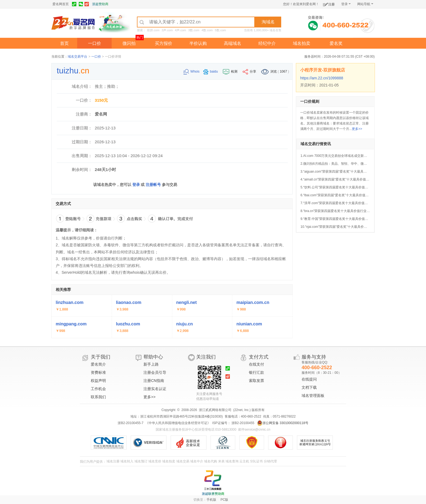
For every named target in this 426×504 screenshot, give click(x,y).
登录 (346, 4)
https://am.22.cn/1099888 (322, 78)
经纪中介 (267, 43)
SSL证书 (257, 461)
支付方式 (259, 357)
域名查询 (232, 461)
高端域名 (233, 43)
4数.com (207, 30)
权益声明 (98, 381)
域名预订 (141, 461)
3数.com (194, 30)
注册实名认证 (155, 389)
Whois (192, 71)
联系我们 (98, 397)
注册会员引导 (155, 372)
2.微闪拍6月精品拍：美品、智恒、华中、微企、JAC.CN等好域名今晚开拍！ (356, 164)
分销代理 (270, 461)
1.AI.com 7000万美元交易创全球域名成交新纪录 (335, 156)
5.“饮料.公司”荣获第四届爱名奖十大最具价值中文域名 (339, 187)
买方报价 (164, 43)
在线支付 (256, 364)
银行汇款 (256, 372)
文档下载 (309, 387)
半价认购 (198, 43)
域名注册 (113, 461)
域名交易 (183, 461)
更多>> (357, 129)
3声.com (167, 30)
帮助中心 (153, 357)
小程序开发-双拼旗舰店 (323, 70)
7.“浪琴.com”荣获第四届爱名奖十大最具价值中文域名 (339, 203)
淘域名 (268, 22)
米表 (221, 461)
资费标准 (98, 372)
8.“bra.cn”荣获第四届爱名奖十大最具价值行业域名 (337, 211)
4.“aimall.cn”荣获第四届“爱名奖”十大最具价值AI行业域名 (341, 179)
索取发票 (256, 381)
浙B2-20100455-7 (131, 423)
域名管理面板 (313, 396)
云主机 (244, 461)
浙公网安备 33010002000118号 (283, 423)
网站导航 (365, 4)
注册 (329, 3)
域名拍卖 (302, 43)
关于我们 (101, 357)
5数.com (220, 30)
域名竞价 (155, 461)
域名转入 (127, 461)
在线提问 (309, 379)
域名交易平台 (77, 57)
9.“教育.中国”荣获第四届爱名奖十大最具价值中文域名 (339, 219)
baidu (211, 71)
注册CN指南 (154, 381)
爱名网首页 (61, 4)
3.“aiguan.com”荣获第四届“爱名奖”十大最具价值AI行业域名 (343, 172)
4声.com (181, 30)
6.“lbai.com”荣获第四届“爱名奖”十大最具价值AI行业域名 (341, 195)
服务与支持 (314, 357)
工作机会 (98, 389)
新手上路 (151, 364)
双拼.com (153, 30)
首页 (64, 43)
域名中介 (197, 461)
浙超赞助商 (100, 4)
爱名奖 (336, 43)
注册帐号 (153, 185)
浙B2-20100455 (242, 423)
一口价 (95, 43)
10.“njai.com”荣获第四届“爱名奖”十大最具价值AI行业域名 (342, 227)
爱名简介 (98, 364)
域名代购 (211, 461)
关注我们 (206, 357)
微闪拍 (129, 43)
